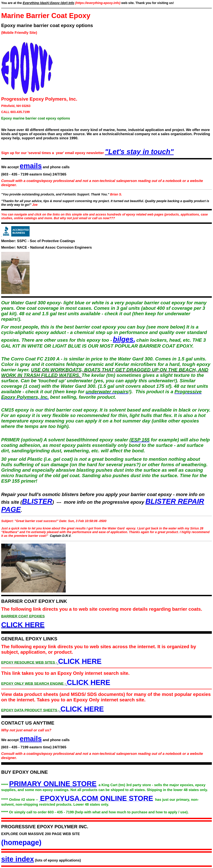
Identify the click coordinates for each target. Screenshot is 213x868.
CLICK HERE (23, 625)
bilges (123, 339)
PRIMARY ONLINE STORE (53, 784)
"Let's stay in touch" (139, 152)
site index (18, 859)
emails (31, 166)
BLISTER (37, 501)
